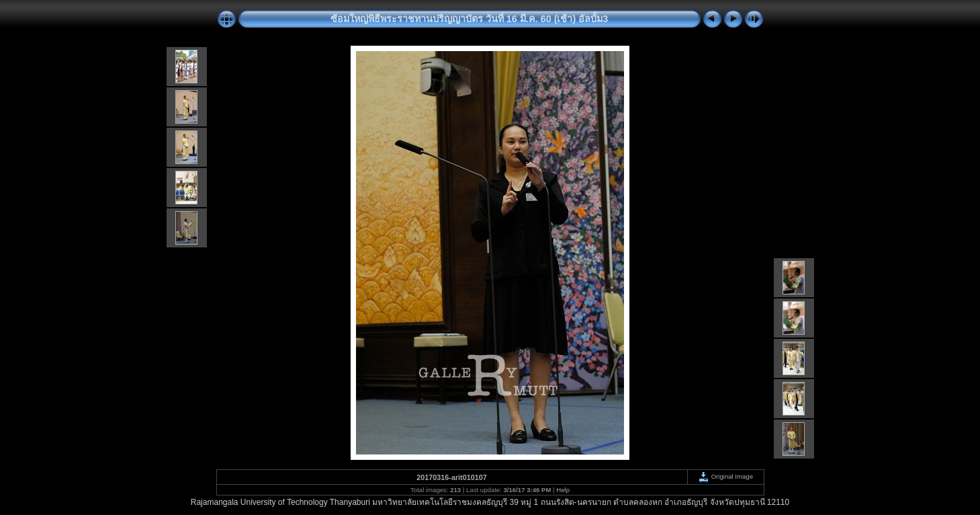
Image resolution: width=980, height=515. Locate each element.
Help (563, 490)
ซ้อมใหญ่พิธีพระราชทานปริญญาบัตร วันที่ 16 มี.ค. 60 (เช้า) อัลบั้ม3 (470, 19)
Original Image (725, 476)
